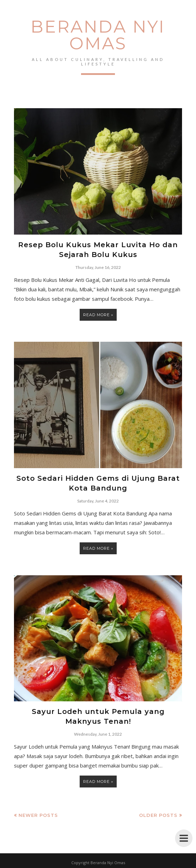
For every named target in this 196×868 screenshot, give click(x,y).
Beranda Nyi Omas (98, 35)
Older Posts (158, 815)
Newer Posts (38, 815)
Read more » (98, 315)
